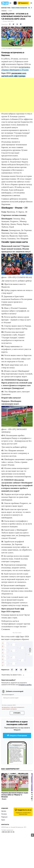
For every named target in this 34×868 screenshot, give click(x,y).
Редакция (4, 817)
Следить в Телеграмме (17, 735)
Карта (3, 820)
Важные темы (6, 8)
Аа (15, 3)
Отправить (17, 713)
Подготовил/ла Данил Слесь (12, 675)
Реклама (4, 814)
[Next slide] (31, 8)
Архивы (4, 811)
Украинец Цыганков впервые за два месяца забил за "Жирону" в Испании (15, 795)
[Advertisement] (17, 95)
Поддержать (23, 3)
